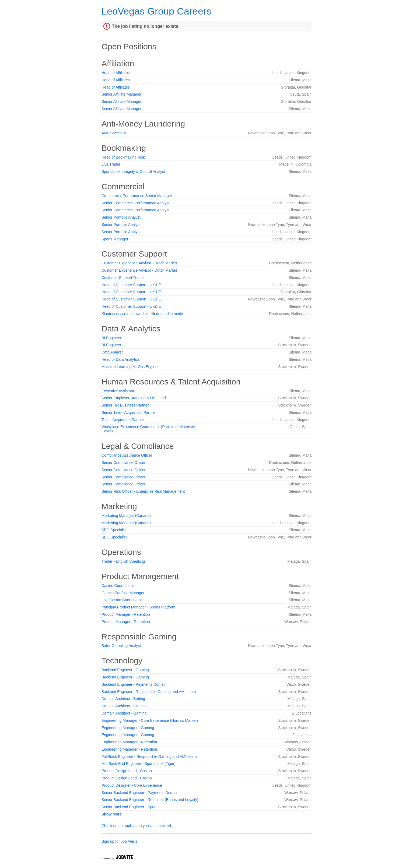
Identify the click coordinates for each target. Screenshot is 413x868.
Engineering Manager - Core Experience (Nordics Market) (150, 720)
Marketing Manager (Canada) (126, 516)
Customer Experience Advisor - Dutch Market (139, 263)
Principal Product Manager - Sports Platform (138, 607)
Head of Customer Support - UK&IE (131, 285)
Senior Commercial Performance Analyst (135, 203)
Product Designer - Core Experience (132, 785)
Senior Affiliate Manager (121, 94)
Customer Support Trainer (123, 278)
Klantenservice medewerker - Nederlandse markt (142, 314)
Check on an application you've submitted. (137, 826)
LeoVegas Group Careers (156, 11)
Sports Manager (115, 239)
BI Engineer (111, 338)
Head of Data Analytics (121, 359)
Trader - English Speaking (123, 561)
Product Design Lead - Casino (127, 771)
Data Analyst (112, 352)
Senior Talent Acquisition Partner (129, 412)
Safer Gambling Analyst (121, 646)
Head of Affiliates (116, 73)
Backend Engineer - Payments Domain (134, 684)
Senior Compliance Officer (123, 463)
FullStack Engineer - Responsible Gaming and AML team (149, 757)
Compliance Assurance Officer (127, 455)
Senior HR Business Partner (125, 405)
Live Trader (111, 164)
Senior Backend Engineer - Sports (130, 807)
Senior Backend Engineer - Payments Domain (140, 793)
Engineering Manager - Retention (129, 742)
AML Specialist (114, 133)
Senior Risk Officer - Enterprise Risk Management (143, 491)
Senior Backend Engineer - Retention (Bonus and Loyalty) (150, 800)
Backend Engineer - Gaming (125, 670)
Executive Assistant (118, 391)
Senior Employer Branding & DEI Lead (134, 398)
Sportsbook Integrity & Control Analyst (133, 171)
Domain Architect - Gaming (124, 706)
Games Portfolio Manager (123, 593)
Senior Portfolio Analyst (121, 217)
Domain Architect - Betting (123, 699)
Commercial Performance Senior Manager (137, 196)
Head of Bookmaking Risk (123, 157)
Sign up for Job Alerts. (120, 841)
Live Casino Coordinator (122, 600)
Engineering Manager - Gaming (128, 728)
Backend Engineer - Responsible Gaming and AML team (149, 692)
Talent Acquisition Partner (123, 420)
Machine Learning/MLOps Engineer (131, 367)
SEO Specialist (114, 530)
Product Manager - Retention (126, 614)
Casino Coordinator (118, 586)
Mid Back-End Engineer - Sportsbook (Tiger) (139, 764)
